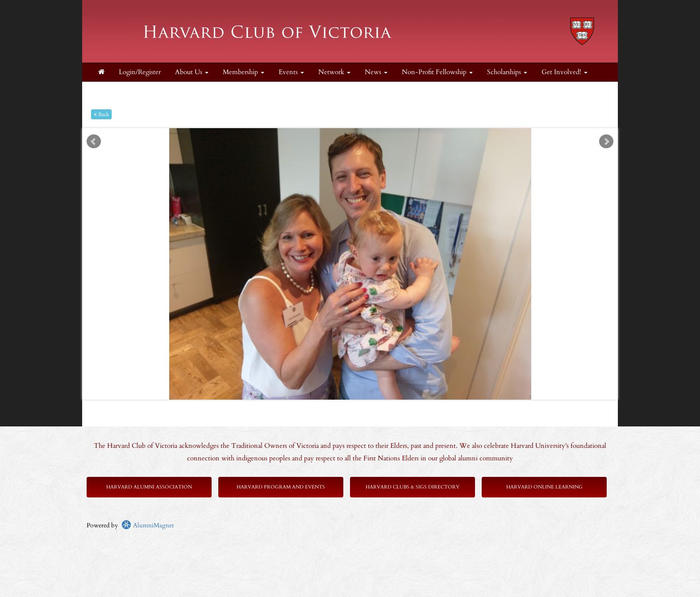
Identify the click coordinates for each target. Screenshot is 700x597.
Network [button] (334, 72)
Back (101, 114)
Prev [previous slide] (94, 142)
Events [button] (291, 72)
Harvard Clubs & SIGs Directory (412, 487)
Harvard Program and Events (281, 487)
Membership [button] (244, 72)
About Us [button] (192, 72)
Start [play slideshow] (347, 135)
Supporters (113, 91)
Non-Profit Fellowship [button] (437, 72)
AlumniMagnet (148, 525)
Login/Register (140, 72)
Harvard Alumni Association (149, 487)
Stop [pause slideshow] (354, 135)
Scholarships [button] (507, 72)
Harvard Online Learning (544, 487)
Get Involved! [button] (565, 72)
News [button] (376, 72)
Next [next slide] (606, 142)
